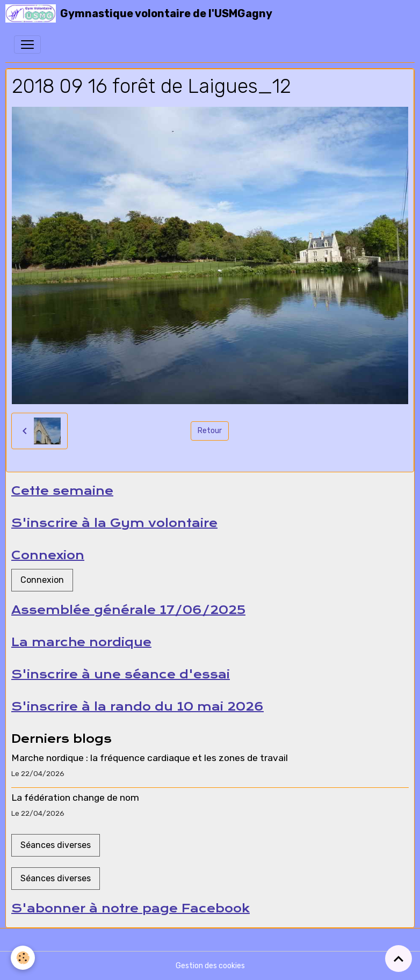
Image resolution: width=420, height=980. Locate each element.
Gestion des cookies (210, 966)
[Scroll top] (399, 959)
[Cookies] (23, 958)
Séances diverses (56, 845)
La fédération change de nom (75, 798)
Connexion (42, 580)
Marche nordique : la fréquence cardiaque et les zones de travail (150, 758)
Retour (210, 431)
